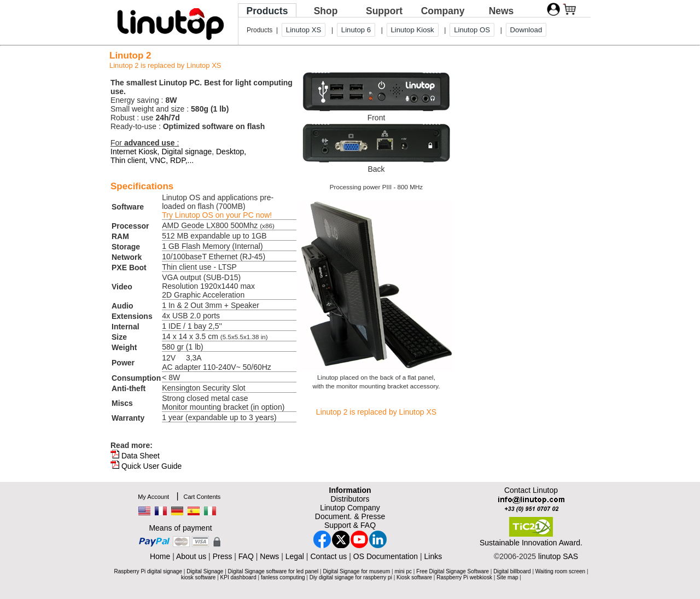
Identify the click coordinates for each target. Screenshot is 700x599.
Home (160, 556)
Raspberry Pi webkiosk (464, 577)
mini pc (403, 571)
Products (267, 11)
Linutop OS (472, 30)
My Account (153, 497)
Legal (295, 556)
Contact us (328, 556)
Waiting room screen (560, 571)
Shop (326, 11)
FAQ (246, 556)
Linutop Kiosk (413, 30)
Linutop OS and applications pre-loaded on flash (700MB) (218, 206)
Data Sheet (141, 456)
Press (223, 556)
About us (191, 556)
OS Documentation (386, 556)
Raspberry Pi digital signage (148, 571)
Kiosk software (414, 577)
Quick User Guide (151, 466)
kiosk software (198, 577)
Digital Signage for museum (356, 571)
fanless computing (283, 577)
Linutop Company (350, 508)
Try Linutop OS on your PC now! (217, 215)
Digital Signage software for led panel (273, 571)
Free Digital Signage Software (453, 571)
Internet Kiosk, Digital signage (161, 152)
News (501, 11)
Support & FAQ (350, 525)
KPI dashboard (238, 577)
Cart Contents (202, 497)
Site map (507, 577)
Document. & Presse (350, 516)
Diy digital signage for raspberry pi (351, 577)
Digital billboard (512, 571)
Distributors (350, 499)
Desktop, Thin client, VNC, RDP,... (178, 156)
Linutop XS (304, 30)
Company (443, 11)
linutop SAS (558, 556)
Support (384, 11)
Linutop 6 (356, 30)
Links (433, 556)
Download (526, 30)
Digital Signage (205, 571)
